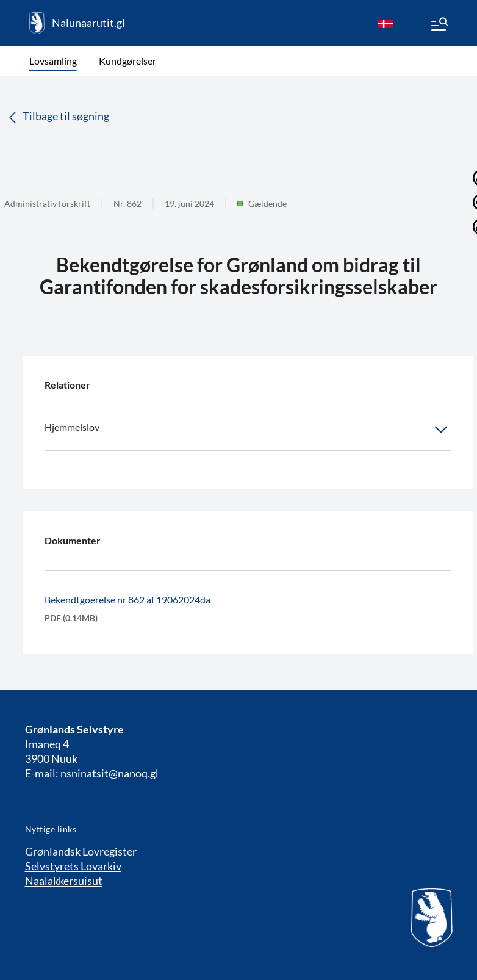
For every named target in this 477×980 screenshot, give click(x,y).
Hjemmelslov (248, 430)
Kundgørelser (127, 61)
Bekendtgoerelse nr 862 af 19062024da (127, 600)
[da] (386, 23)
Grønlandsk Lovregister (81, 851)
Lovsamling (53, 61)
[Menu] (439, 26)
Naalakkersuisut (64, 881)
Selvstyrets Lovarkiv (73, 866)
